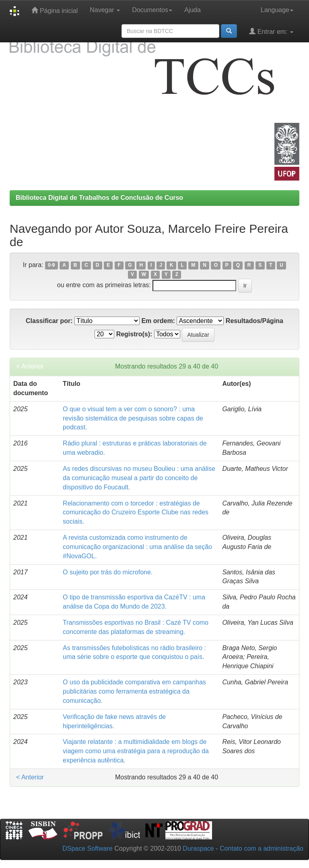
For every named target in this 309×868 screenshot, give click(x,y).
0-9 (51, 265)
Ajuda (193, 10)
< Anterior (30, 366)
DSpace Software (88, 848)
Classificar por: (49, 321)
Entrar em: (271, 31)
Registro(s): (134, 334)
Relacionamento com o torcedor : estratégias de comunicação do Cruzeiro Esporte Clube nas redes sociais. (136, 513)
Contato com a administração (262, 848)
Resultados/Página (254, 321)
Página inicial (55, 10)
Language (277, 10)
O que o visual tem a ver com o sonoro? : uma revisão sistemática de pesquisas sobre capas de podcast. (133, 418)
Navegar (105, 10)
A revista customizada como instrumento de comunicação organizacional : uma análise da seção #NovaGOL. (137, 547)
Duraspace (198, 848)
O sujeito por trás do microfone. (108, 572)
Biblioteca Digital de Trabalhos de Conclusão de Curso (99, 198)
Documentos (152, 10)
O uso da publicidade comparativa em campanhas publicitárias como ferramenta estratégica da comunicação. (134, 691)
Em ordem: (158, 321)
